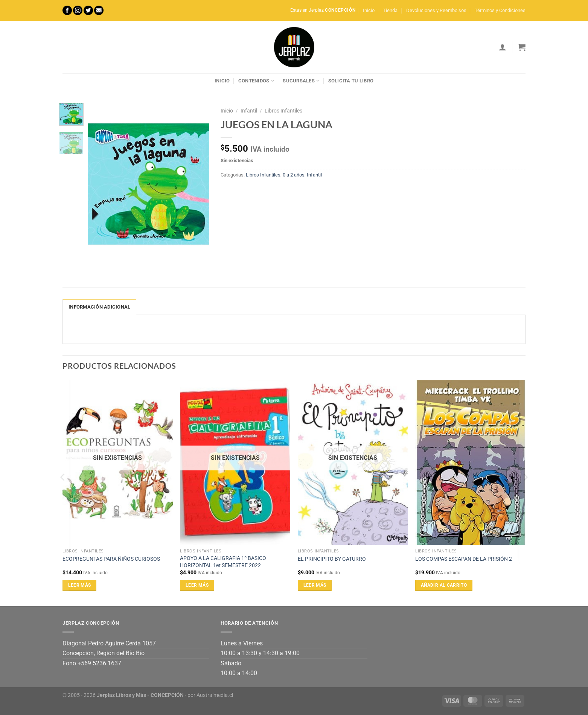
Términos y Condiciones (500, 10)
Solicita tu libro (351, 81)
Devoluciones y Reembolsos (436, 10)
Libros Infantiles (283, 111)
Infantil (249, 111)
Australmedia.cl (215, 695)
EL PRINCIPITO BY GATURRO (332, 559)
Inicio (369, 10)
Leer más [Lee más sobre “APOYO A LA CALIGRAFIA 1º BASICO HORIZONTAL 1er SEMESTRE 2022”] (197, 585)
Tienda (390, 10)
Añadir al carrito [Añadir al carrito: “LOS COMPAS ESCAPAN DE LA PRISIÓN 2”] (444, 585)
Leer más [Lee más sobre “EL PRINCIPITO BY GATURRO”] (315, 585)
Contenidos (256, 81)
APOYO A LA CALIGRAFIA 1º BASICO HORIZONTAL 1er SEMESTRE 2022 (223, 562)
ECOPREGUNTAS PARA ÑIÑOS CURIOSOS (111, 559)
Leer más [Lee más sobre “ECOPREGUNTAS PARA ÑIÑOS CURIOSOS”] (80, 585)
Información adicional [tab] (99, 307)
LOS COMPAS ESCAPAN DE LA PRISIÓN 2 (464, 559)
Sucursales (301, 81)
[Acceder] (503, 47)
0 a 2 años (294, 175)
